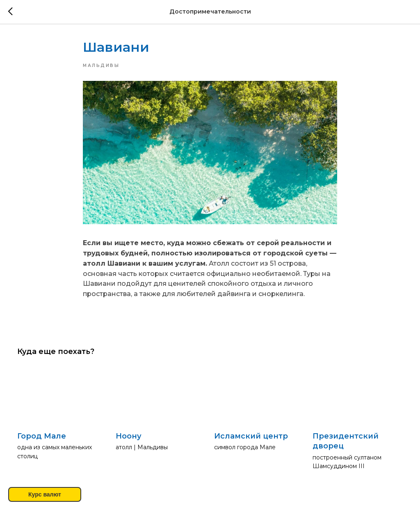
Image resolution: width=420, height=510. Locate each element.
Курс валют (45, 494)
